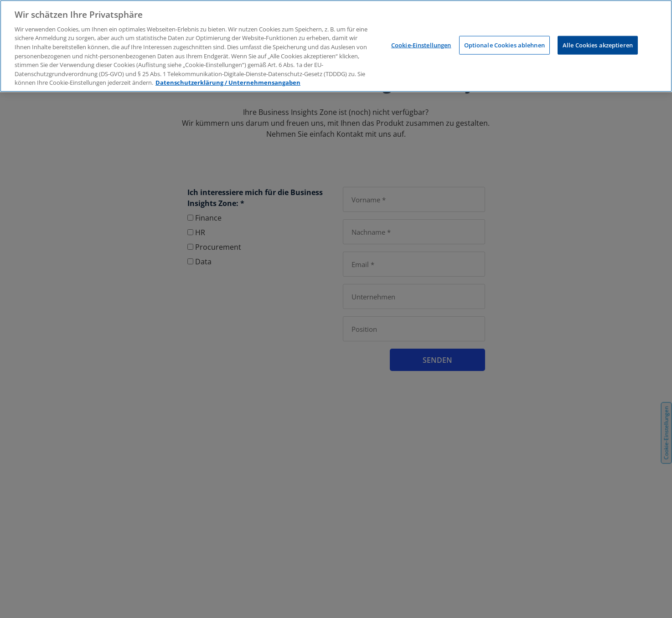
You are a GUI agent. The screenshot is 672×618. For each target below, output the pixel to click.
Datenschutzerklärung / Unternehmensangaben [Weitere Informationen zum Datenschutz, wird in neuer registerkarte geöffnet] (228, 82)
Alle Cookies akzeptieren (598, 45)
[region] (336, 46)
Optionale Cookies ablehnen (504, 45)
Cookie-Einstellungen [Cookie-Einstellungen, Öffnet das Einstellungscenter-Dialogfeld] (421, 45)
